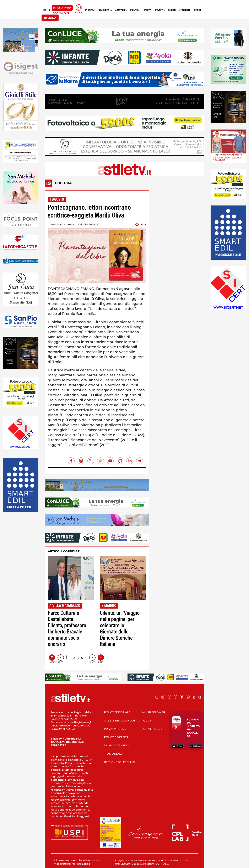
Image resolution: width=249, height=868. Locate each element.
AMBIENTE (185, 10)
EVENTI (172, 10)
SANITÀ (147, 10)
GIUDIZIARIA (105, 10)
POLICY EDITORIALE (117, 712)
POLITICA (135, 10)
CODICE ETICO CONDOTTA (121, 721)
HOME (47, 10)
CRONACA (90, 10)
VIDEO (50, 18)
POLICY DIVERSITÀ (116, 737)
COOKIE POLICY (152, 729)
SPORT (198, 10)
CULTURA (160, 10)
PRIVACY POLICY (115, 729)
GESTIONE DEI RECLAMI (119, 762)
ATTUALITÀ (121, 10)
